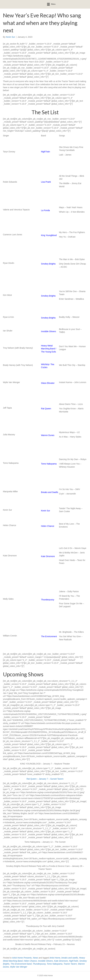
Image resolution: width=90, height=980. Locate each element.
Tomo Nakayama (49, 464)
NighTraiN (74, 961)
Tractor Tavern (70, 964)
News (35, 958)
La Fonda (45, 210)
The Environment (49, 636)
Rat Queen (46, 409)
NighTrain (45, 152)
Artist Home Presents (22, 958)
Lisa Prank (46, 182)
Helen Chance (48, 526)
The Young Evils (48, 352)
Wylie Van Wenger (19, 967)
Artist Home (55, 958)
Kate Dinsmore (48, 556)
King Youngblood (49, 235)
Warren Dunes (48, 435)
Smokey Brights (48, 264)
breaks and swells (70, 958)
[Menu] (51, 4)
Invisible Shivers (48, 331)
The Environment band (21, 964)
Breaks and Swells (50, 492)
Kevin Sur (46, 511)
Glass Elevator (48, 383)
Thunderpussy (48, 600)
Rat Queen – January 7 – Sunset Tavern (45, 779)
